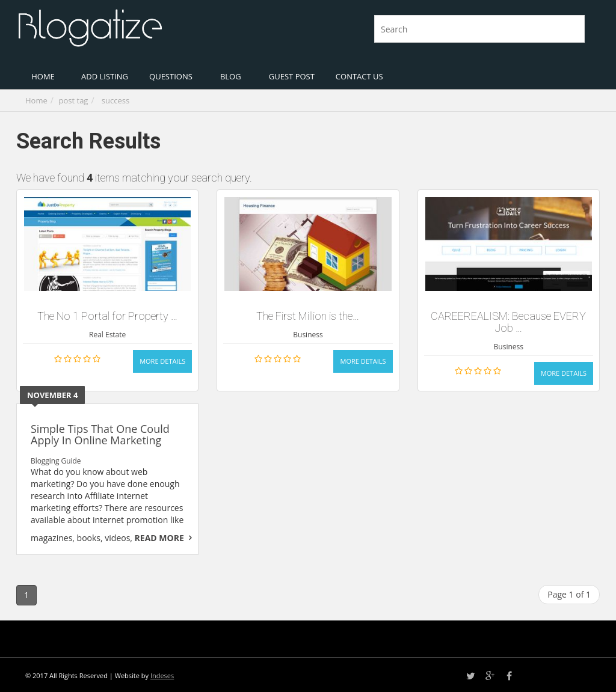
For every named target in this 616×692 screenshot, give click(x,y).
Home (36, 100)
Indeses (162, 675)
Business (308, 335)
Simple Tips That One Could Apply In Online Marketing (100, 435)
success (115, 100)
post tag (74, 100)
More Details (162, 361)
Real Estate (107, 335)
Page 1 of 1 (569, 594)
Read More (159, 538)
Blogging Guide (56, 461)
